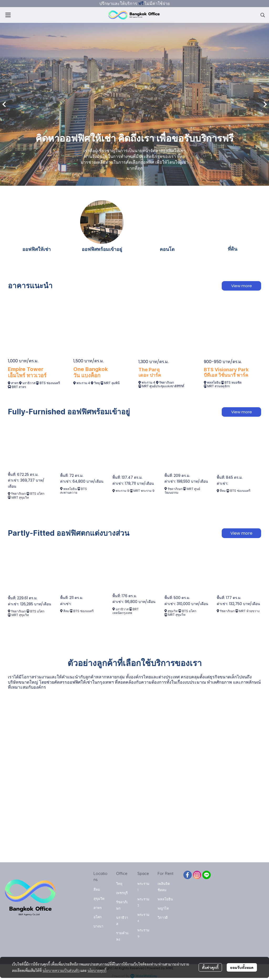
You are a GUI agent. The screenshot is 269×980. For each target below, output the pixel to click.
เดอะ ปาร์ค (150, 375)
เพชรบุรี (122, 893)
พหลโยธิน (214, 382)
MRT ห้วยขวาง (249, 611)
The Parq (149, 370)
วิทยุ (97, 383)
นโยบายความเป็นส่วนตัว (61, 970)
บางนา (98, 926)
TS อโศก (190, 611)
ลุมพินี (115, 383)
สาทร (15, 383)
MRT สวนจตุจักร (218, 386)
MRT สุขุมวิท (20, 497)
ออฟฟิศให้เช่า (37, 249)
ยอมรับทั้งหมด (242, 967)
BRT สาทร (19, 387)
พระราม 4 (83, 383)
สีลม (223, 491)
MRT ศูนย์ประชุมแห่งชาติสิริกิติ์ (163, 386)
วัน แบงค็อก (87, 375)
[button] (263, 15)
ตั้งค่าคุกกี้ (210, 967)
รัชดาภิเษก (167, 382)
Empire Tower (26, 369)
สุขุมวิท (173, 611)
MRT (108, 383)
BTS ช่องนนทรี (50, 383)
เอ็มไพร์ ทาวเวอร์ (27, 375)
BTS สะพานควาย (74, 491)
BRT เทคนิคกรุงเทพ (126, 611)
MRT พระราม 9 (144, 491)
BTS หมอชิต (233, 382)
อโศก (98, 917)
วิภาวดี (163, 917)
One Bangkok (90, 369)
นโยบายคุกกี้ (97, 970)
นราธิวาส (29, 383)
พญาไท (163, 908)
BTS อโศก (37, 494)
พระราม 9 (123, 491)
